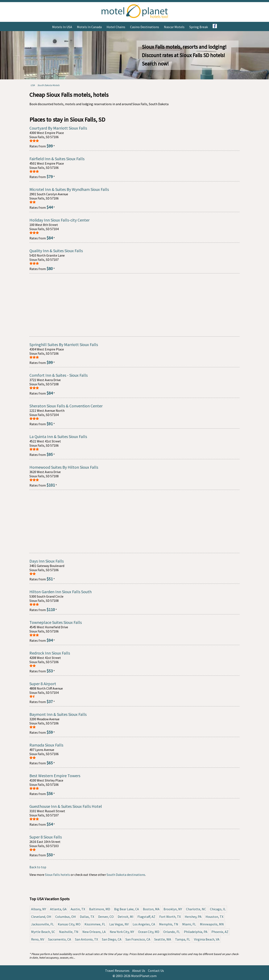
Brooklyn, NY (173, 909)
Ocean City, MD (149, 932)
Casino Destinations (145, 27)
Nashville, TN (69, 932)
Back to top (38, 867)
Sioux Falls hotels (57, 875)
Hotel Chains (116, 27)
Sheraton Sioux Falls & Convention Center (66, 406)
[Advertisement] (134, 305)
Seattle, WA (163, 939)
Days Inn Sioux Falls (47, 561)
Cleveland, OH (41, 917)
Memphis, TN (169, 924)
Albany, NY (39, 909)
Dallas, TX (87, 917)
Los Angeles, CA (144, 924)
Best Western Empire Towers (55, 776)
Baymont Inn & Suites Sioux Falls (58, 714)
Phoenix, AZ (220, 932)
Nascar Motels (174, 27)
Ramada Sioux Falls (46, 745)
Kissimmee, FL (95, 924)
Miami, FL (189, 924)
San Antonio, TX (86, 939)
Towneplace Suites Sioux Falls (56, 622)
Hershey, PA (193, 917)
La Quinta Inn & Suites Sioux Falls (58, 436)
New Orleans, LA (94, 932)
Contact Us (156, 971)
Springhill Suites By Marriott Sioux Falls (64, 344)
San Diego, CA (112, 939)
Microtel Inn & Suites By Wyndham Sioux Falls (69, 189)
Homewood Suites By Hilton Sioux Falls (64, 467)
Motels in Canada (89, 27)
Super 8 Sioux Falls (46, 837)
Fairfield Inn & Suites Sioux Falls (57, 159)
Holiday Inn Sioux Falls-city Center (59, 220)
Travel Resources (117, 971)
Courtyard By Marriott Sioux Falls (58, 128)
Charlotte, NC (196, 909)
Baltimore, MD (100, 909)
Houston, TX (214, 917)
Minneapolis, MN (212, 924)
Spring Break (199, 27)
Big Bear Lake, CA (127, 909)
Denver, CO (106, 917)
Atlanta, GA (58, 909)
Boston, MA (151, 909)
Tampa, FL (183, 939)
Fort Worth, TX (170, 917)
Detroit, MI (126, 917)
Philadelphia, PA (196, 932)
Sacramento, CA (60, 939)
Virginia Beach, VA (207, 939)
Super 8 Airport (43, 684)
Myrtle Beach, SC (43, 932)
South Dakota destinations (126, 875)
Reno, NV (38, 939)
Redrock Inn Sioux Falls (50, 653)
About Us (139, 971)
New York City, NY (122, 932)
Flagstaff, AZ (146, 917)
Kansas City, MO (69, 924)
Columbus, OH (66, 917)
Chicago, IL (218, 909)
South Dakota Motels (48, 85)
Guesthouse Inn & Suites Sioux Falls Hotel (66, 806)
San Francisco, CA (138, 939)
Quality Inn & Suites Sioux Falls (56, 251)
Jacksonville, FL (42, 924)
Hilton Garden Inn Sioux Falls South (61, 592)
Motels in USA (62, 27)
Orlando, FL (172, 932)
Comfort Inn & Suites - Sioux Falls (59, 375)
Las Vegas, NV (119, 924)
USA (33, 85)
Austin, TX (78, 909)
